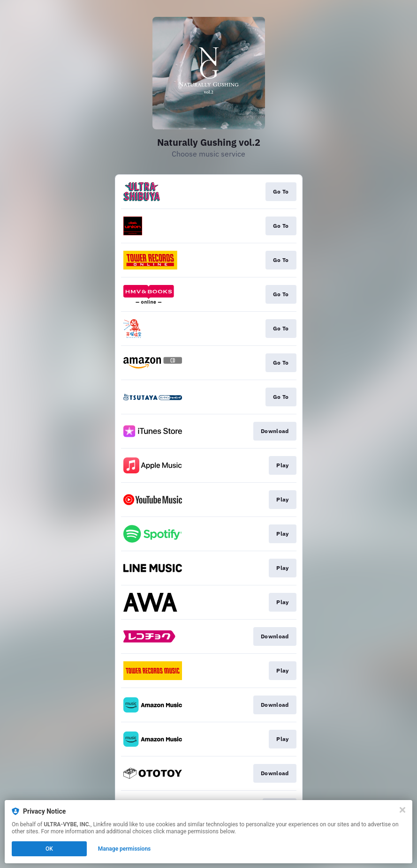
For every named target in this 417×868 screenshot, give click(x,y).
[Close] (402, 810)
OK (49, 849)
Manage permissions (125, 849)
